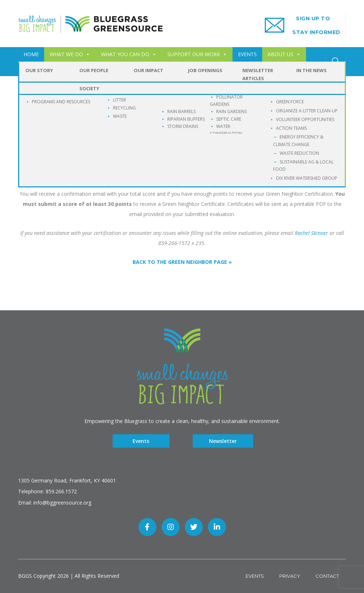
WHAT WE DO (70, 54)
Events (141, 441)
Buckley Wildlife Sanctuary (106, 69)
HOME (31, 54)
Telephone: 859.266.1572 (47, 491)
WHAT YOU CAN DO (129, 54)
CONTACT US (40, 69)
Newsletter (223, 441)
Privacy (290, 576)
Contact (327, 576)
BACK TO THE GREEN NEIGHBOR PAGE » (182, 262)
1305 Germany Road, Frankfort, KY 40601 (67, 480)
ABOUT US (284, 54)
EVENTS (247, 54)
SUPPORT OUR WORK (197, 54)
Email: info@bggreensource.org (55, 503)
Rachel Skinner (311, 233)
